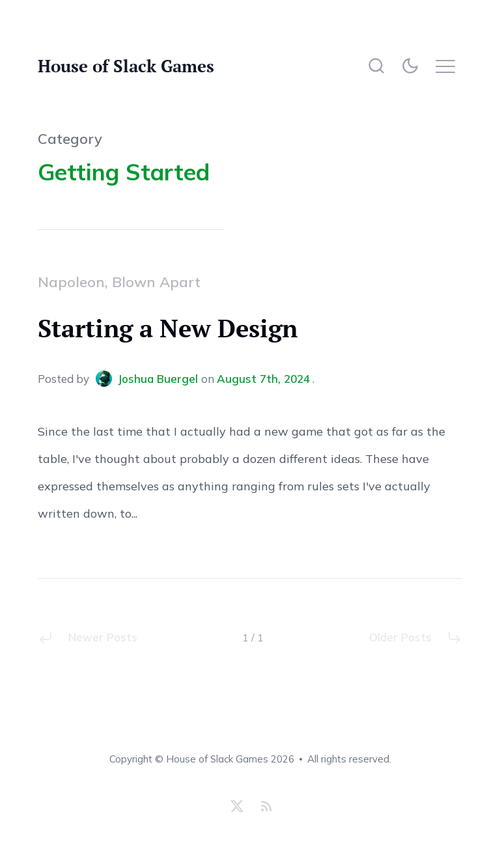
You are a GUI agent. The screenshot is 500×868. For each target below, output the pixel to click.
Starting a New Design (168, 328)
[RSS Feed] (265, 806)
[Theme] (412, 65)
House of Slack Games (126, 66)
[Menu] (449, 65)
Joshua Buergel (148, 379)
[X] (237, 806)
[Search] (376, 65)
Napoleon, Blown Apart (119, 282)
